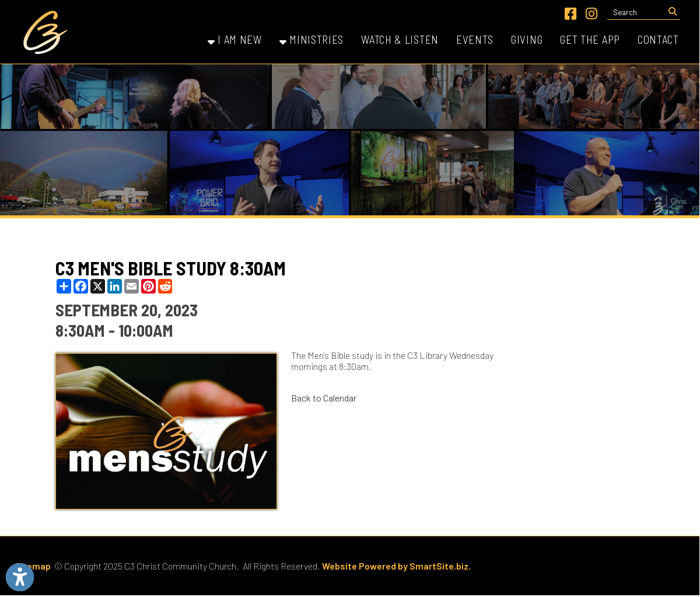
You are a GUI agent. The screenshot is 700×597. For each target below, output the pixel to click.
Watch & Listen (400, 39)
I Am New (235, 39)
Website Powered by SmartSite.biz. (396, 566)
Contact (658, 39)
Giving (527, 39)
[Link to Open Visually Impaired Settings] (20, 577)
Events (475, 39)
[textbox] (636, 12)
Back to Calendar (324, 398)
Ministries (311, 39)
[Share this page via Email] (132, 286)
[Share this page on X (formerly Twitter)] (98, 286)
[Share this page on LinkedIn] (115, 286)
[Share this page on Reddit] (165, 286)
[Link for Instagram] (592, 14)
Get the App (590, 39)
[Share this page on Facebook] (81, 286)
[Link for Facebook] (571, 14)
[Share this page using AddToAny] (64, 286)
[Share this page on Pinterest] (148, 286)
